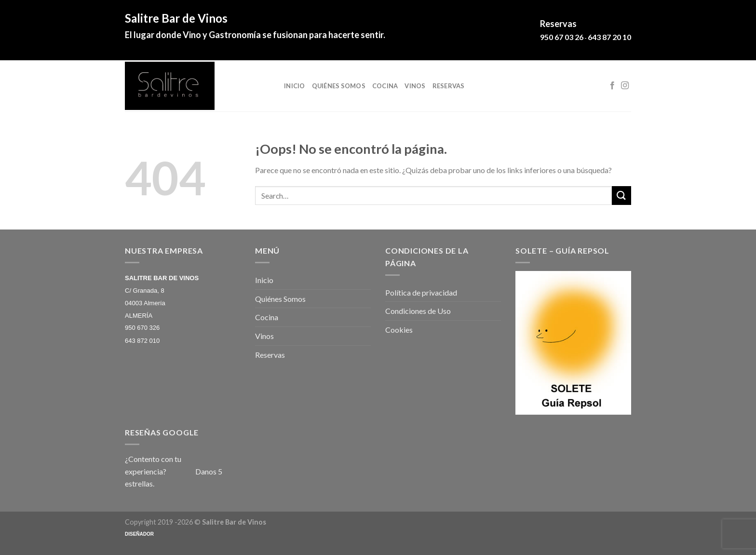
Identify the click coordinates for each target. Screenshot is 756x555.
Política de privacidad (421, 292)
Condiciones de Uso (418, 311)
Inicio (295, 86)
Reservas (449, 86)
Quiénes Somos (339, 86)
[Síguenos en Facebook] (612, 86)
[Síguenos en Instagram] (625, 86)
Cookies (399, 330)
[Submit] (621, 196)
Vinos (415, 86)
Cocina (385, 86)
